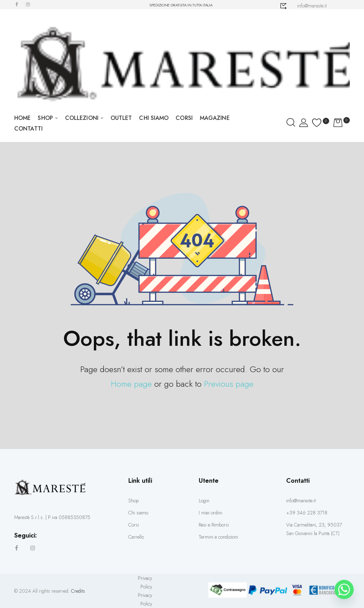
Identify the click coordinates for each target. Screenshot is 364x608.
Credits (78, 591)
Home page (131, 384)
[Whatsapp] (344, 590)
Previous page (229, 384)
